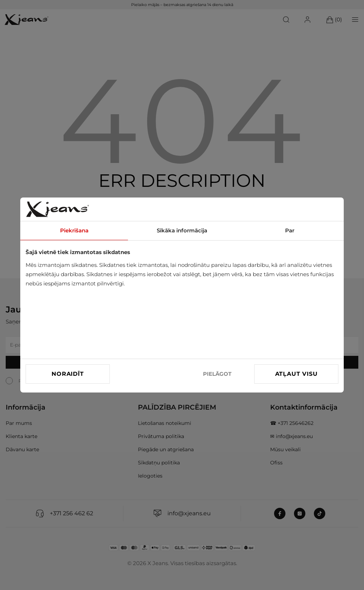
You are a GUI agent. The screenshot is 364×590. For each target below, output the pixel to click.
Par (290, 230)
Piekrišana (74, 230)
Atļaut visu (296, 374)
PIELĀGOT (217, 374)
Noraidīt (68, 374)
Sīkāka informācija (182, 230)
